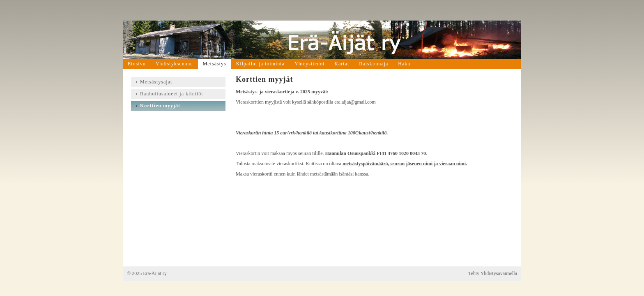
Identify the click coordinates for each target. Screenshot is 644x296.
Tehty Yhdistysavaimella (493, 273)
